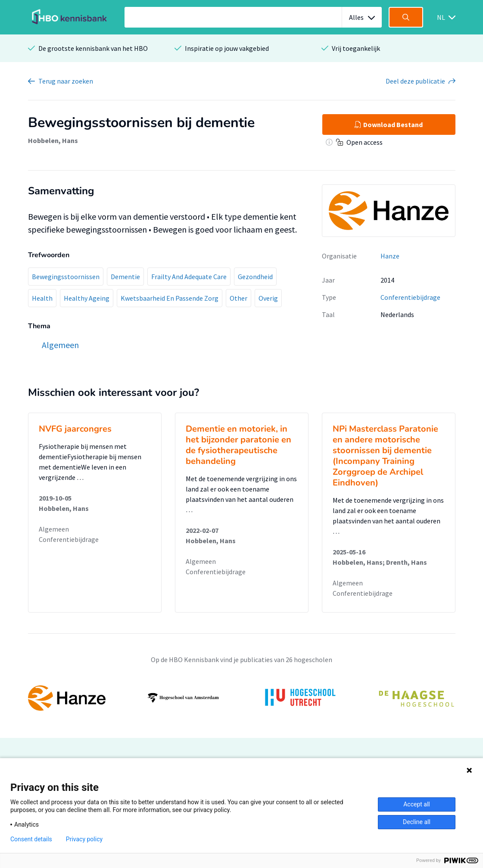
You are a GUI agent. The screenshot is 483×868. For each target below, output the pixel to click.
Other (238, 298)
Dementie (125, 277)
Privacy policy (84, 839)
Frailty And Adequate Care (189, 277)
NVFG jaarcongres (75, 429)
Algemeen (54, 529)
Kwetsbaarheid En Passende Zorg (170, 298)
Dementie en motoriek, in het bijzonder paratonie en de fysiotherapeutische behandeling (238, 445)
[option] (242, 698)
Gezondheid (255, 277)
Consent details (31, 839)
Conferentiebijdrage (410, 297)
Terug (66, 81)
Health (42, 298)
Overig (268, 298)
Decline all (417, 822)
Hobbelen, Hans (53, 140)
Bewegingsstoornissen (66, 277)
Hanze (390, 256)
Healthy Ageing (87, 298)
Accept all (417, 804)
